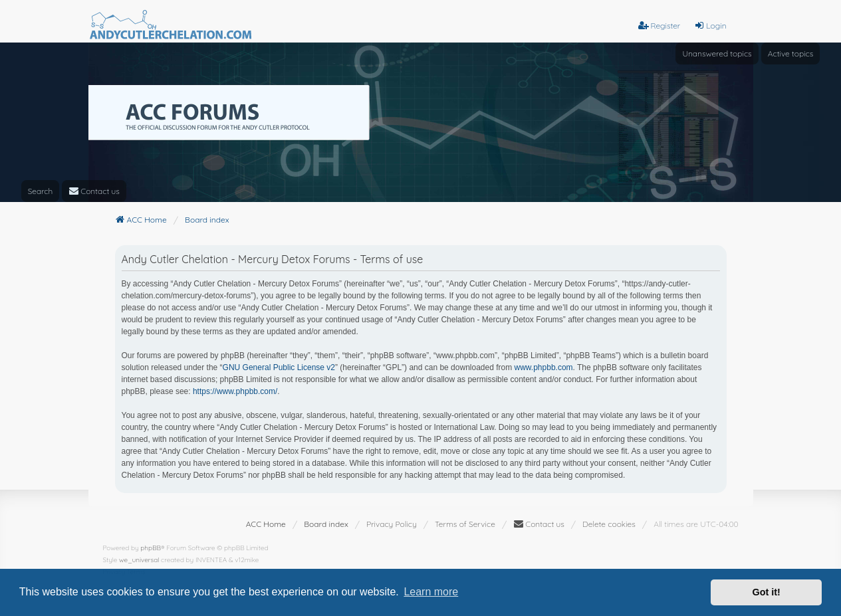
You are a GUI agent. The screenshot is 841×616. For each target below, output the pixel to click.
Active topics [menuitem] (791, 53)
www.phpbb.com (544, 367)
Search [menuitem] (41, 191)
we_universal (139, 560)
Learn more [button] (431, 592)
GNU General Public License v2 (279, 367)
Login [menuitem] (710, 26)
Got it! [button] (767, 592)
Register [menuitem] (659, 26)
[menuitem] (94, 191)
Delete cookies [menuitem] (609, 524)
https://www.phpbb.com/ (235, 391)
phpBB (151, 548)
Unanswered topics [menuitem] (717, 53)
